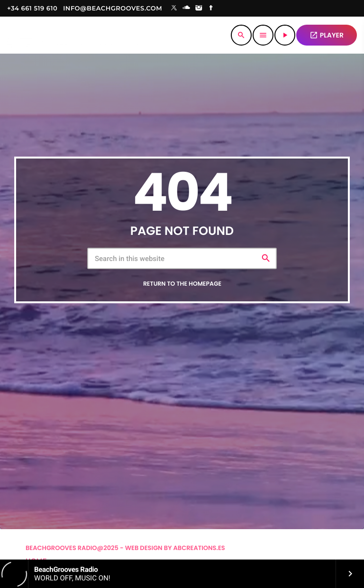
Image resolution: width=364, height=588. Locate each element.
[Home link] (74, 35)
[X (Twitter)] (174, 9)
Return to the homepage (182, 284)
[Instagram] (199, 9)
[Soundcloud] (186, 9)
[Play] (285, 35)
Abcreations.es (199, 548)
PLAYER (327, 35)
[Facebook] (211, 9)
